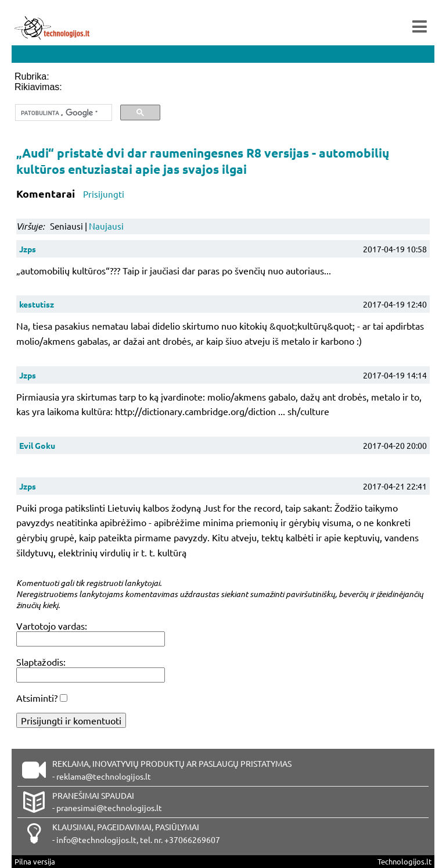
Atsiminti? (37, 698)
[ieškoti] (62, 113)
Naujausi (106, 226)
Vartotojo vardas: (52, 626)
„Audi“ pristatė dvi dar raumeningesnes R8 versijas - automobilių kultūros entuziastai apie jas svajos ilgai (203, 161)
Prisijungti (104, 194)
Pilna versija (35, 861)
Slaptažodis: (41, 662)
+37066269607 (192, 840)
